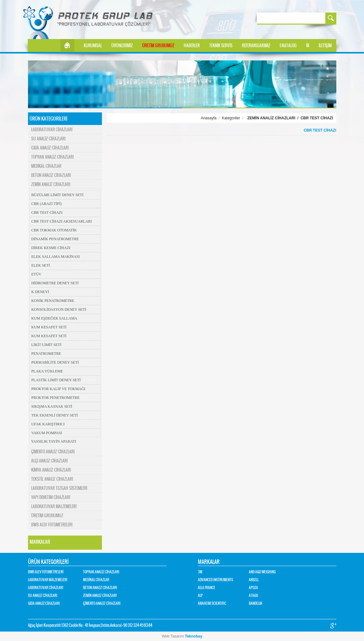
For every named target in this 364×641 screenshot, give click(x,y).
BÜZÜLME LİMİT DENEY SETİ (58, 195)
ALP (200, 596)
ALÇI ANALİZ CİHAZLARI (49, 461)
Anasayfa (209, 118)
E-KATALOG (288, 45)
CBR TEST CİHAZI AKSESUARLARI (62, 221)
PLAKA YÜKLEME (47, 371)
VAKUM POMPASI (47, 433)
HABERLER (192, 45)
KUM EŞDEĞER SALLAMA (54, 318)
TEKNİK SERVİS (221, 45)
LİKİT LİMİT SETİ (47, 345)
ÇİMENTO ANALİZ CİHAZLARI (53, 452)
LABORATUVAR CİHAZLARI (52, 130)
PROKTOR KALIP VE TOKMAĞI (59, 389)
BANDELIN (255, 603)
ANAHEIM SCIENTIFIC (212, 603)
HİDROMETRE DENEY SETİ (55, 283)
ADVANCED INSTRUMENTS (216, 580)
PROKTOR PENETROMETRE (56, 398)
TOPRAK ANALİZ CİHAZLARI (52, 157)
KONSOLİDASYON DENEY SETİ (59, 309)
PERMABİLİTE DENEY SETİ (55, 362)
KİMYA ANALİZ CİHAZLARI (51, 470)
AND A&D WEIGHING (262, 572)
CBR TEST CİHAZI (47, 213)
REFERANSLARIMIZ (256, 45)
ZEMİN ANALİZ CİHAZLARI (51, 184)
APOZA (253, 588)
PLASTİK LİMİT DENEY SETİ (56, 380)
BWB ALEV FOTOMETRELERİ (52, 525)
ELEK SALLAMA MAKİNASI (56, 257)
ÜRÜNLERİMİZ (122, 45)
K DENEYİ (40, 292)
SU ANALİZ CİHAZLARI (48, 139)
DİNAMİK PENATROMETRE (55, 239)
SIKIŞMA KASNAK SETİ (52, 406)
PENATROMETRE (46, 354)
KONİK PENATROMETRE (53, 301)
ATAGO (253, 596)
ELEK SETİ (41, 265)
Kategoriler (231, 118)
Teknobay (194, 636)
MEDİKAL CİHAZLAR (46, 166)
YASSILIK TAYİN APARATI (54, 441)
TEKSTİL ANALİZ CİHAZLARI (52, 479)
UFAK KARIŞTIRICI (48, 424)
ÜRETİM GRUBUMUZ (158, 45)
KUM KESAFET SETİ (49, 327)
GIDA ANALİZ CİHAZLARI (50, 148)
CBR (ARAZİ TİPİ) (47, 204)
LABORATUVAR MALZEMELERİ (54, 506)
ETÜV (36, 274)
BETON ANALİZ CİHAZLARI (51, 175)
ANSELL (254, 580)
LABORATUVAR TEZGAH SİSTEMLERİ (59, 488)
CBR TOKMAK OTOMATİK (54, 230)
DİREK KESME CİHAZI (51, 248)
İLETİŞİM (325, 45)
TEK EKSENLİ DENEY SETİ (55, 415)
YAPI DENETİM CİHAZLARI (51, 497)
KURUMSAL (93, 45)
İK (308, 45)
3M (200, 572)
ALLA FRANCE (207, 588)
